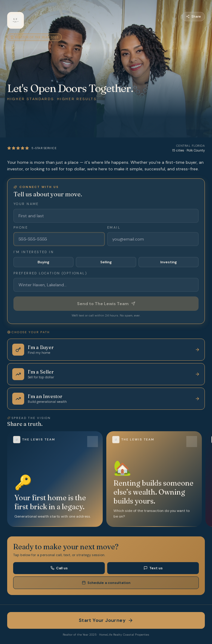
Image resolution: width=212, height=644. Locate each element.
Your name (26, 204)
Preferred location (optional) (50, 273)
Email (114, 227)
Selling (106, 262)
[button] (55, 479)
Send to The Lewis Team (106, 304)
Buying (43, 262)
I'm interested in (34, 252)
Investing (169, 262)
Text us (153, 568)
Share (193, 16)
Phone (21, 227)
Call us (59, 568)
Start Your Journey (106, 620)
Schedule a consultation (106, 583)
